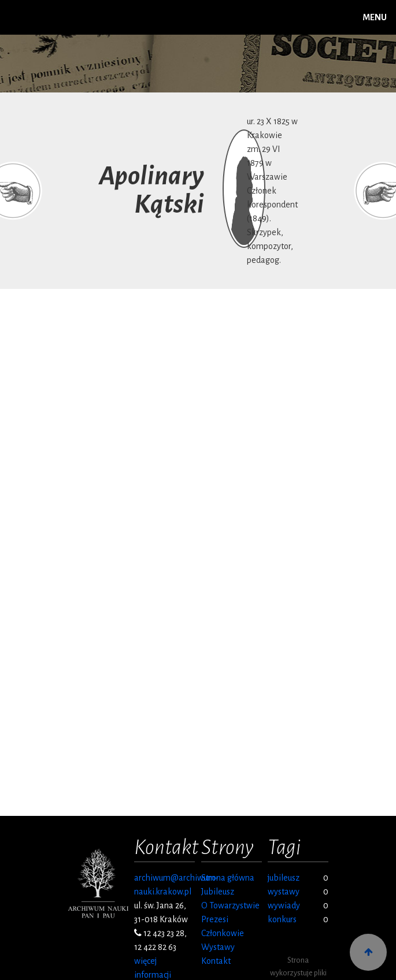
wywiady (284, 905)
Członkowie (223, 933)
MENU (375, 17)
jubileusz (284, 878)
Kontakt (216, 961)
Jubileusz (218, 892)
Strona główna (228, 878)
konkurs (282, 919)
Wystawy (218, 947)
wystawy (284, 892)
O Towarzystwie (230, 905)
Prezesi (215, 919)
